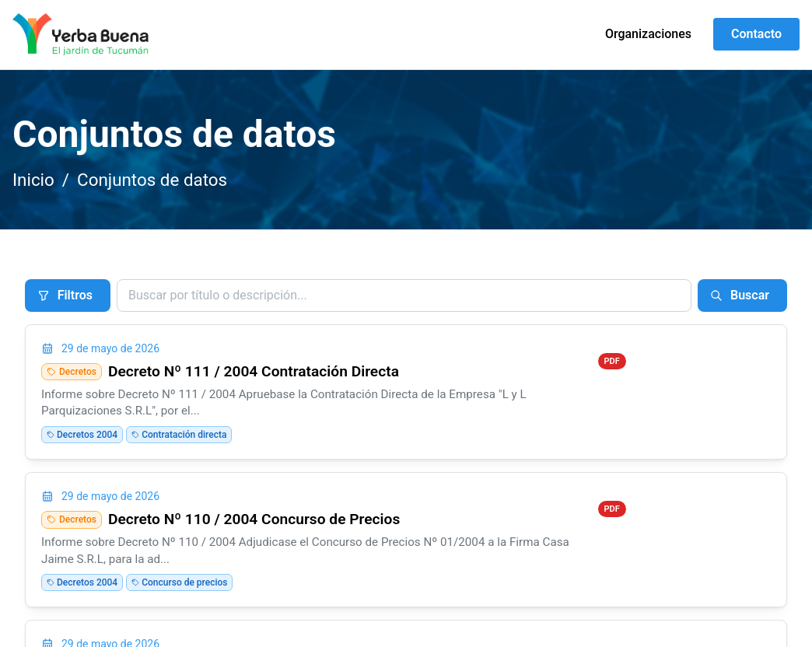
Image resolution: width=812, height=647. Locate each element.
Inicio (33, 180)
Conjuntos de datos (152, 180)
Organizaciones (648, 34)
